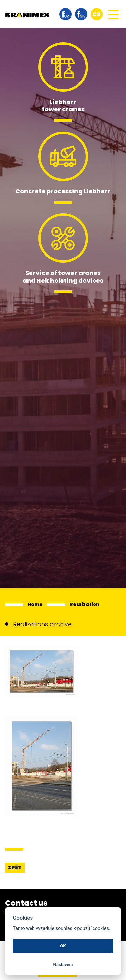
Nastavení (63, 965)
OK (63, 946)
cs (96, 14)
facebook (65, 14)
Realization (85, 604)
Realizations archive (42, 624)
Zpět (15, 868)
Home (35, 604)
